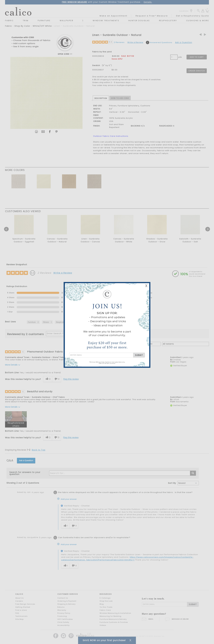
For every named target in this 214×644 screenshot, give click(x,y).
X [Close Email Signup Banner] (146, 286)
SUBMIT (139, 355)
